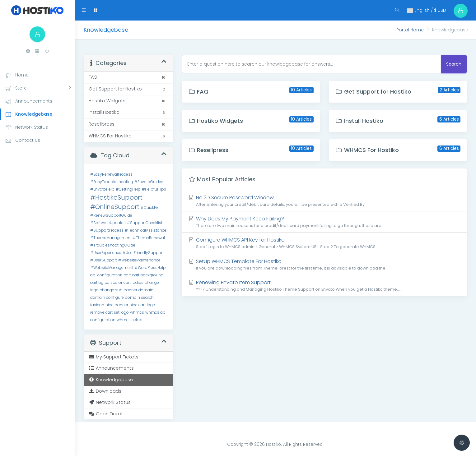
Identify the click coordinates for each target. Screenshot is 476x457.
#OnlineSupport (115, 207)
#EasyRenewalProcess (111, 174)
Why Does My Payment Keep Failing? (324, 222)
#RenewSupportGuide (111, 215)
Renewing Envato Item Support (324, 286)
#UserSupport (104, 260)
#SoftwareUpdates (108, 223)
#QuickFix (150, 208)
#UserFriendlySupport (143, 253)
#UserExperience (106, 253)
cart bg (97, 282)
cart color (114, 282)
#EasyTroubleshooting (112, 182)
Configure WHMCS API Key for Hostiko (324, 243)
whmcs (137, 312)
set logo (121, 312)
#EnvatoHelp (102, 189)
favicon (97, 305)
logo (151, 305)
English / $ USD (427, 10)
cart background (148, 275)
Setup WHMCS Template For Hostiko (324, 264)
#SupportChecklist (145, 223)
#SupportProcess (107, 230)
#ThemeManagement (111, 238)
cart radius (133, 282)
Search (454, 64)
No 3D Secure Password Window (324, 201)
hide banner (117, 305)
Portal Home (410, 30)
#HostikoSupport (116, 197)
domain (146, 290)
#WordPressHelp (150, 268)
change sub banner (119, 290)
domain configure (107, 297)
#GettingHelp (128, 189)
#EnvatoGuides (149, 182)
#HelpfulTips (154, 189)
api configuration (106, 275)
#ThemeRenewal (149, 238)
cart (127, 275)
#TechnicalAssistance (146, 230)
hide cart (138, 305)
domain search (139, 297)
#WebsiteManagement (112, 268)
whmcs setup (130, 320)
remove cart (101, 312)
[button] (28, 51)
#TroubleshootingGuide (113, 245)
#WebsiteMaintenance (139, 260)
